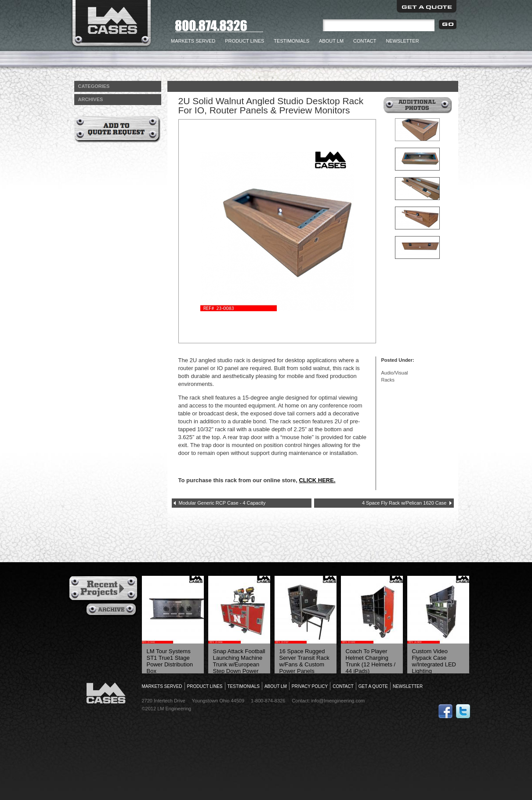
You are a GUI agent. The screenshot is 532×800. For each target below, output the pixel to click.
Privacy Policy (310, 686)
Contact (365, 41)
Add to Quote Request (118, 129)
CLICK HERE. (317, 480)
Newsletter (402, 41)
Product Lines (244, 41)
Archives (112, 610)
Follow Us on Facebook (445, 711)
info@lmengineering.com (338, 701)
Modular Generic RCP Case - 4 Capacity (222, 503)
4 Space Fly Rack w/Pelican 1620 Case (404, 503)
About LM (331, 41)
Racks (388, 380)
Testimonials (291, 41)
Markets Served (193, 41)
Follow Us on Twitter (463, 711)
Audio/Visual (395, 373)
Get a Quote (427, 6)
